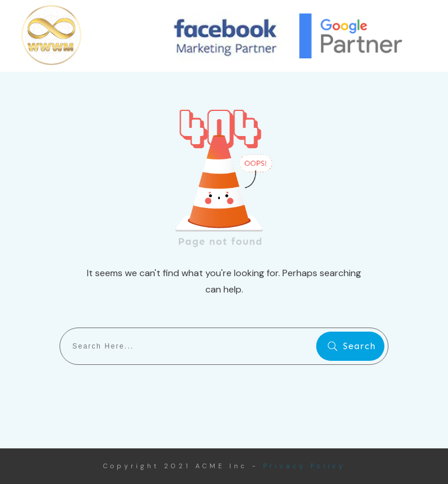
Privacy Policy (304, 466)
